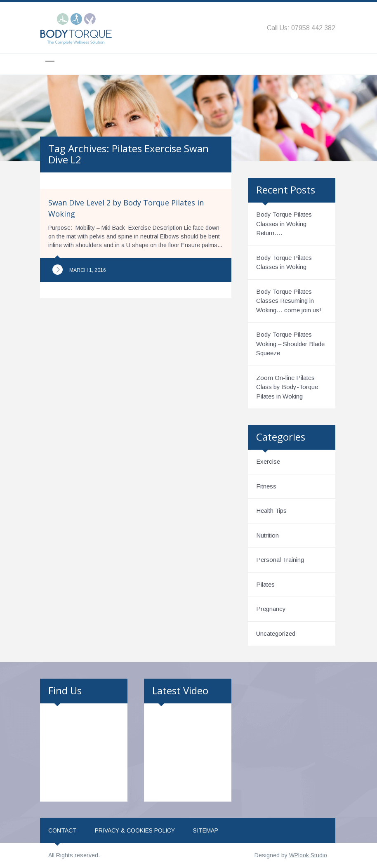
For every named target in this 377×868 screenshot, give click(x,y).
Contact (62, 830)
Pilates (265, 584)
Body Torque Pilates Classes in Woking (284, 262)
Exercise (268, 461)
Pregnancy (271, 609)
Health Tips (271, 511)
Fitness (266, 486)
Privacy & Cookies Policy (135, 830)
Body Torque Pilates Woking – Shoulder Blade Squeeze (290, 344)
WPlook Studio (308, 855)
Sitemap (206, 830)
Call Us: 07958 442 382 (301, 28)
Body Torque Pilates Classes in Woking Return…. (284, 224)
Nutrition (267, 535)
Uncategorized (276, 633)
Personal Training (280, 560)
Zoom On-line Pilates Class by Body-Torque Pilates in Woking (287, 387)
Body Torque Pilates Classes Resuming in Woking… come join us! (289, 301)
